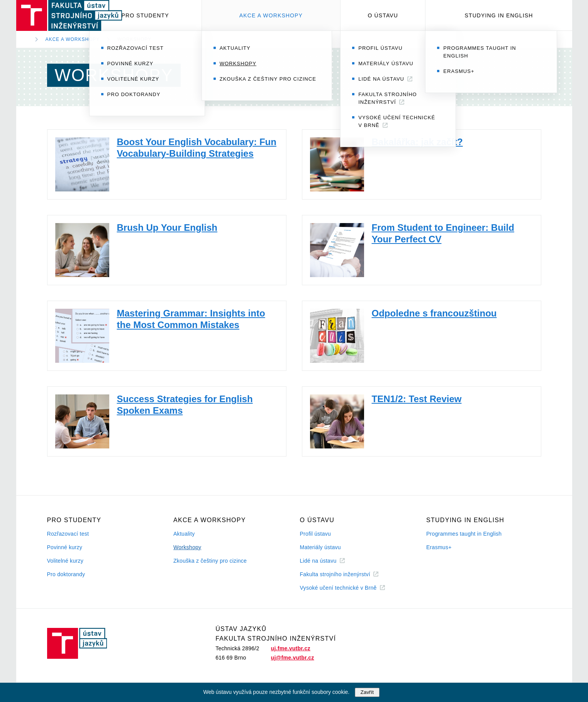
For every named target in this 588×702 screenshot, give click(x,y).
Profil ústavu (316, 534)
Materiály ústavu (320, 547)
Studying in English (499, 15)
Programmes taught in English (464, 534)
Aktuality (184, 534)
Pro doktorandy (66, 574)
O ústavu (383, 15)
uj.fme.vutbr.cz (291, 648)
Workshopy (134, 39)
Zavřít (367, 692)
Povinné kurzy (65, 547)
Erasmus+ (439, 547)
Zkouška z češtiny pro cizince (210, 561)
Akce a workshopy (271, 15)
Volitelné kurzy (65, 561)
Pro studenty (145, 15)
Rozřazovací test (68, 534)
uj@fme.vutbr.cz (293, 658)
